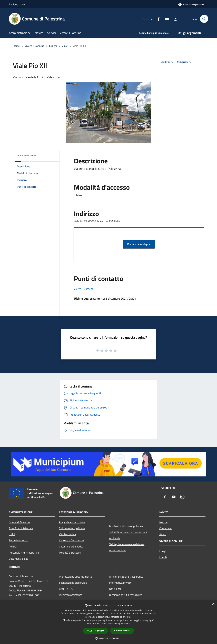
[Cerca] (204, 19)
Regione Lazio (17, 4)
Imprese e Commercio (71, 540)
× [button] (213, 604)
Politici (13, 546)
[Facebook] (157, 19)
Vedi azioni (185, 62)
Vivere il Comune (35, 46)
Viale (65, 46)
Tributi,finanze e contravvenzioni (128, 532)
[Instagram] (174, 19)
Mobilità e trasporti (70, 553)
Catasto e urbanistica (71, 546)
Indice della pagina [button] (27, 155)
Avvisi (163, 534)
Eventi (163, 557)
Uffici (12, 534)
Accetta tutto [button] (95, 631)
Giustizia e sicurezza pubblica (126, 526)
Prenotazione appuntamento (75, 577)
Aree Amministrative (21, 528)
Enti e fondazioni (18, 540)
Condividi (167, 62)
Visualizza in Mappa (139, 244)
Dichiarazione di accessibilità (126, 595)
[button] (108, 638)
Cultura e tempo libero (72, 528)
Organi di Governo (19, 522)
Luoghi (53, 46)
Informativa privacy (120, 583)
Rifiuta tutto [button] (122, 631)
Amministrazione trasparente (126, 577)
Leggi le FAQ (66, 589)
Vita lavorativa (67, 534)
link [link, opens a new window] (128, 624)
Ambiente (115, 538)
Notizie (163, 522)
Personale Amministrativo (24, 553)
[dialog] (108, 622)
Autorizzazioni (117, 550)
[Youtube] (165, 19)
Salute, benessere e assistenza (127, 544)
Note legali (115, 589)
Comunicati (166, 528)
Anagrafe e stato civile (72, 522)
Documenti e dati (19, 559)
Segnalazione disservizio (73, 583)
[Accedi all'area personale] (191, 4)
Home (16, 46)
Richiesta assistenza (71, 595)
